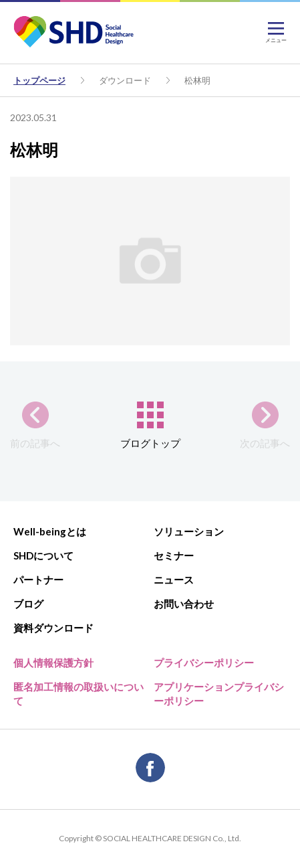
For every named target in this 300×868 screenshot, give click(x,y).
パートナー (38, 580)
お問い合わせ (184, 604)
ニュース (174, 580)
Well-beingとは (50, 531)
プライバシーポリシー (204, 663)
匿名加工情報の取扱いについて (79, 694)
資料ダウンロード (53, 628)
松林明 (197, 80)
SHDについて (43, 555)
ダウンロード (125, 80)
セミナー (174, 555)
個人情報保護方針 (53, 663)
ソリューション (189, 531)
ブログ (28, 604)
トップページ (39, 80)
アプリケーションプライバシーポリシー (219, 694)
